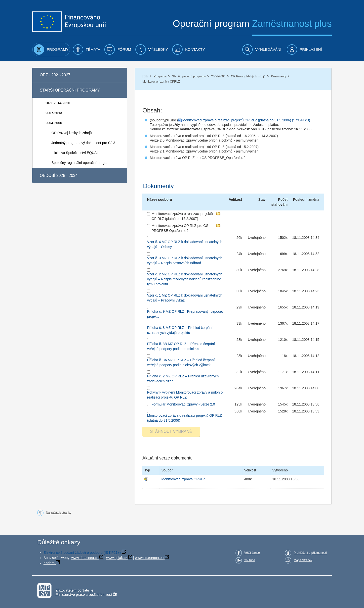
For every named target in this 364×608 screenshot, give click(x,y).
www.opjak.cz (117, 558)
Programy (160, 76)
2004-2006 (218, 76)
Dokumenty (279, 76)
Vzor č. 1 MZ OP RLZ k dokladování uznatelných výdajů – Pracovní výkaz (185, 298)
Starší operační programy (189, 76)
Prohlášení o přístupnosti (310, 553)
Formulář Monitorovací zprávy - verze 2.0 (183, 404)
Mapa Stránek (303, 560)
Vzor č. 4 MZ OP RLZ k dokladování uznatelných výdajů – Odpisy (185, 244)
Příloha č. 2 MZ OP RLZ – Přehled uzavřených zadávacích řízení (183, 379)
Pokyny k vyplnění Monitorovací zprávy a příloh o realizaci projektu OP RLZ (185, 395)
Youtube (250, 560)
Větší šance (252, 553)
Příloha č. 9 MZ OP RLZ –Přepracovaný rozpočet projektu (185, 314)
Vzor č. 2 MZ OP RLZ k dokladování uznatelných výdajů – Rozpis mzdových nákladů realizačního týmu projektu (185, 279)
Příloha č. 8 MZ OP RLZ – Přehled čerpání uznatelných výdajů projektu (180, 330)
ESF (145, 76)
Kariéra (49, 563)
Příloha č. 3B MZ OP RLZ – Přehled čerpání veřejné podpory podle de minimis (181, 346)
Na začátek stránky (59, 513)
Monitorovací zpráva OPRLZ (183, 479)
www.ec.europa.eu (149, 558)
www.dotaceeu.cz (85, 558)
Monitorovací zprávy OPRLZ (161, 82)
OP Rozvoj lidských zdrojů (248, 76)
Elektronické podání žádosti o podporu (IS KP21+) (82, 553)
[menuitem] (51, 50)
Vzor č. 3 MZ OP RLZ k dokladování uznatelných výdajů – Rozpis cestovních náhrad (185, 260)
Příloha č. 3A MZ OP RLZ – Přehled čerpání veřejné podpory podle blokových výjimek (181, 362)
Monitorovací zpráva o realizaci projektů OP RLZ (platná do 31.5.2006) (237, 120)
